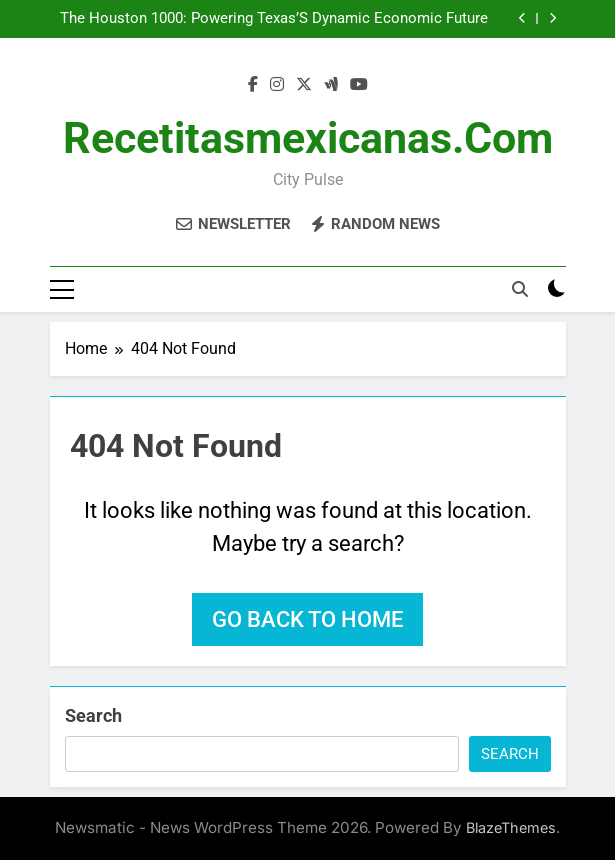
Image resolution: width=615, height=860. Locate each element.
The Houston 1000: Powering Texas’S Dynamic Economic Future (274, 19)
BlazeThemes (511, 827)
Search (93, 715)
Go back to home (307, 619)
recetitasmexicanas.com (308, 138)
